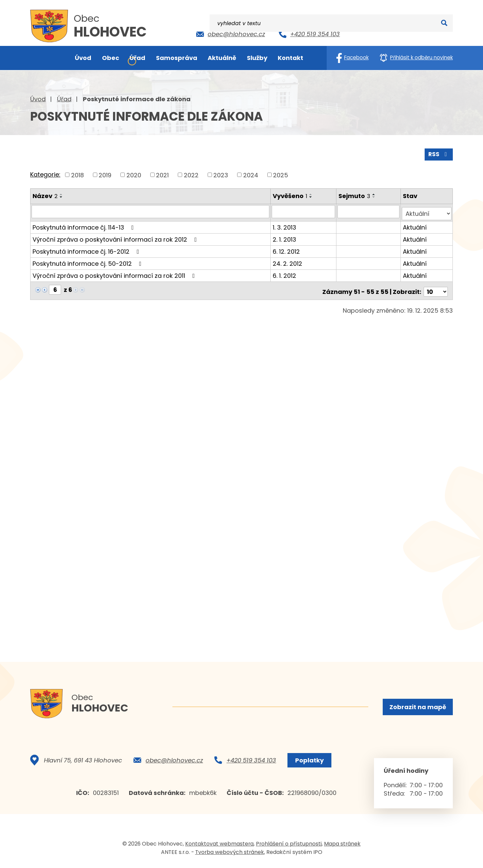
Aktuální (415, 224)
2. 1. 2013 (285, 236)
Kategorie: (45, 174)
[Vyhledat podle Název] (151, 211)
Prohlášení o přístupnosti (289, 846)
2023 (221, 174)
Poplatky (308, 762)
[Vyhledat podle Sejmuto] (369, 211)
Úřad (64, 99)
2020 (134, 174)
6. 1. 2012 (285, 273)
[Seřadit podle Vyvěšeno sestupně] (312, 196)
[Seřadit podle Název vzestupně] (61, 194)
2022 (191, 174)
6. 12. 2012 (287, 249)
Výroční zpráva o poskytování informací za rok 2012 (116, 236)
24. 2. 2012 (288, 261)
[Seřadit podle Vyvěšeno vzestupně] (312, 194)
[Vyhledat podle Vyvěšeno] (304, 211)
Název (45, 195)
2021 (162, 174)
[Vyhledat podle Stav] (427, 211)
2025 (281, 174)
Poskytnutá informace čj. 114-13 (85, 224)
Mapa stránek (342, 846)
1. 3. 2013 (285, 224)
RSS (438, 153)
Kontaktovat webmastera (219, 846)
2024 (251, 174)
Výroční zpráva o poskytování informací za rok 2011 (115, 273)
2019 (105, 174)
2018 (77, 174)
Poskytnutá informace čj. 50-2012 (88, 261)
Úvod (38, 99)
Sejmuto (355, 195)
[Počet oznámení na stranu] (436, 287)
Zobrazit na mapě (417, 707)
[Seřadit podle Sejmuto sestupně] (375, 196)
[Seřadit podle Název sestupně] (61, 196)
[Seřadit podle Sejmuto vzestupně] (375, 194)
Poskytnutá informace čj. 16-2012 (87, 249)
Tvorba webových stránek (230, 854)
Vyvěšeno (291, 195)
